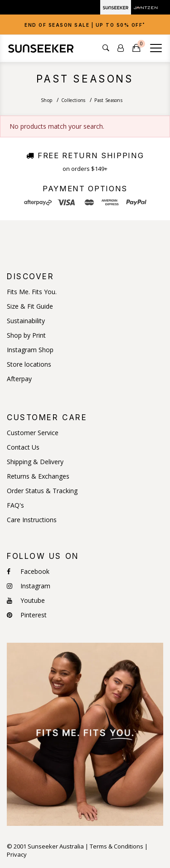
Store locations (29, 364)
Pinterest (27, 615)
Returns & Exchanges (38, 476)
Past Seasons (108, 100)
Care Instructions (32, 520)
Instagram (29, 586)
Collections (73, 100)
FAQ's (15, 505)
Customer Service (33, 433)
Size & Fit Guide (30, 306)
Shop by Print (26, 335)
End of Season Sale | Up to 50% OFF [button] (85, 25)
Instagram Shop (30, 350)
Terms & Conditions (117, 846)
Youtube (26, 601)
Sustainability (26, 321)
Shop (46, 100)
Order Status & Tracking (42, 491)
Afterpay (19, 379)
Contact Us (23, 447)
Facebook (28, 572)
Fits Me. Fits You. (32, 292)
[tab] (85, 24)
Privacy (17, 854)
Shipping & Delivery (35, 462)
